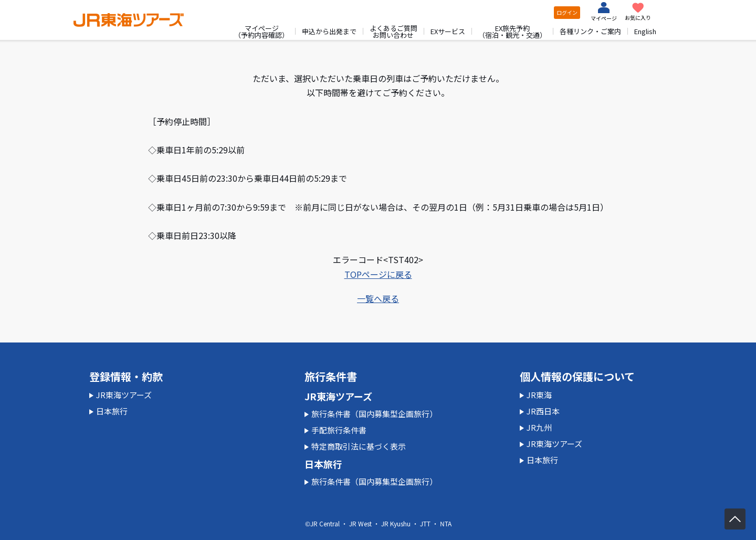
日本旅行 (112, 411)
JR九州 (539, 427)
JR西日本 (543, 411)
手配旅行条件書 (339, 430)
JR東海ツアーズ (124, 395)
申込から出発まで (329, 31)
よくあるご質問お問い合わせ (393, 32)
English (645, 31)
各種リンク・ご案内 (590, 31)
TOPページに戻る (378, 274)
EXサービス (448, 31)
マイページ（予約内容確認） (261, 32)
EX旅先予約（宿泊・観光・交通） (512, 32)
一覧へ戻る (378, 298)
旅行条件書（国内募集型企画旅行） (374, 414)
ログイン (567, 12)
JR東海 (539, 395)
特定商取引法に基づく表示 (359, 446)
